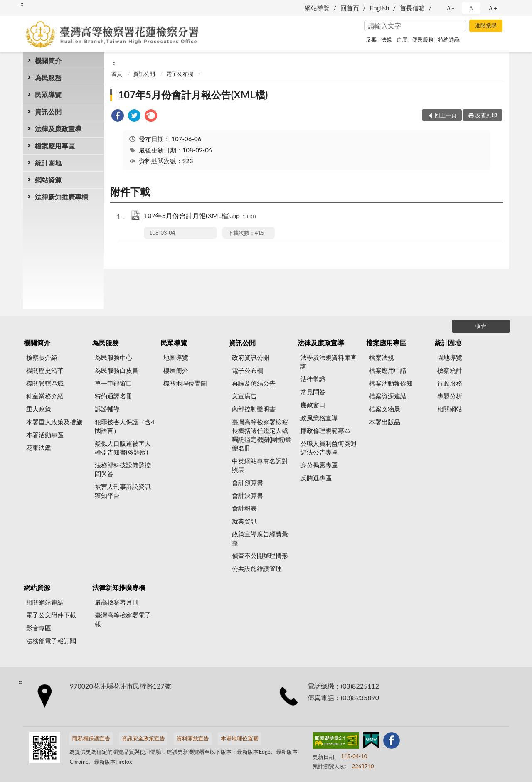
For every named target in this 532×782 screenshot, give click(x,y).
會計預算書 (248, 482)
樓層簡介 (176, 370)
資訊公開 (48, 112)
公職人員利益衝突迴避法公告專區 (329, 448)
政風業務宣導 (319, 418)
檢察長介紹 (42, 357)
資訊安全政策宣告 (143, 738)
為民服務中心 (113, 357)
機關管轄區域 (45, 383)
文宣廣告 (244, 396)
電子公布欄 (180, 74)
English (380, 8)
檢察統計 (450, 370)
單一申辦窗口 (113, 383)
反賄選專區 (316, 478)
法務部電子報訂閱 (51, 641)
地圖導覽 (176, 357)
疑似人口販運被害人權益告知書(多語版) (123, 448)
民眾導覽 (48, 95)
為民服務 (48, 77)
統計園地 (48, 163)
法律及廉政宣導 (58, 129)
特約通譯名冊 (113, 396)
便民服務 (423, 39)
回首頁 (350, 8)
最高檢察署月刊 (117, 602)
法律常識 (313, 379)
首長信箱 (412, 8)
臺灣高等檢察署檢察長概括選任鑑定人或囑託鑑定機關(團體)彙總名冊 (262, 435)
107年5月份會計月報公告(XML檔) (193, 95)
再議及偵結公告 (254, 383)
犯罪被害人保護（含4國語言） (125, 426)
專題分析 (450, 396)
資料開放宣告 (193, 738)
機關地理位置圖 (185, 383)
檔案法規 (382, 357)
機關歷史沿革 (45, 370)
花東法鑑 (39, 448)
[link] (118, 117)
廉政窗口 (313, 405)
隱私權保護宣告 (91, 738)
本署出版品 (385, 422)
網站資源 (48, 180)
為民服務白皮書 (117, 370)
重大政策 (39, 409)
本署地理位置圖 (240, 738)
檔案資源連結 (388, 396)
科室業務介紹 (45, 396)
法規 (387, 39)
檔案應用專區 (55, 146)
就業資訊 (244, 521)
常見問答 (313, 392)
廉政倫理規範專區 (325, 430)
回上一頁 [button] (446, 115)
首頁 (117, 74)
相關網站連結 (45, 602)
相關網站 (450, 409)
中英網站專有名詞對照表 (260, 465)
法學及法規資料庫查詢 (329, 362)
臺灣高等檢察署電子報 (123, 619)
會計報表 (244, 508)
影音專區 (39, 628)
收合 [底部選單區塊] (481, 326)
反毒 (371, 39)
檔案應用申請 (388, 370)
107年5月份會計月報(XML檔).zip (200, 216)
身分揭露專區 (319, 465)
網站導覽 (317, 8)
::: (21, 4)
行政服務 (450, 383)
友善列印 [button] (486, 115)
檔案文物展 (385, 409)
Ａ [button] (471, 8)
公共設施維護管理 (257, 568)
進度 (402, 39)
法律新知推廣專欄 (62, 197)
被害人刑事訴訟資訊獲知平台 (123, 491)
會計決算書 (248, 495)
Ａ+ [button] (493, 8)
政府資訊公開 (251, 357)
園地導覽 (450, 357)
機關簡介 (48, 60)
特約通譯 (449, 39)
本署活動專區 (45, 435)
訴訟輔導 (107, 409)
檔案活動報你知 (391, 383)
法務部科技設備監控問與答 (123, 469)
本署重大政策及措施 (54, 422)
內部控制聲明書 (254, 409)
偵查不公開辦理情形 (260, 556)
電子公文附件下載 (51, 615)
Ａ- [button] (450, 8)
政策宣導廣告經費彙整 (260, 538)
